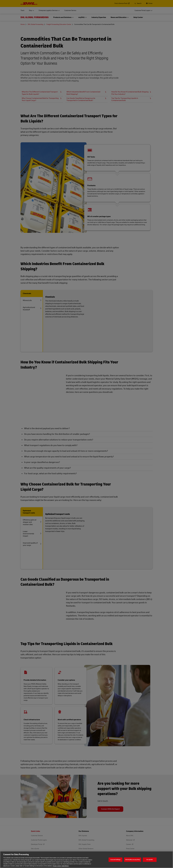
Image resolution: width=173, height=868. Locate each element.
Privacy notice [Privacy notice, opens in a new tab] (57, 866)
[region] (86, 860)
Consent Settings (115, 860)
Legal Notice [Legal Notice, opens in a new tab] (65, 866)
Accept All (150, 860)
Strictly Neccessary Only (133, 860)
